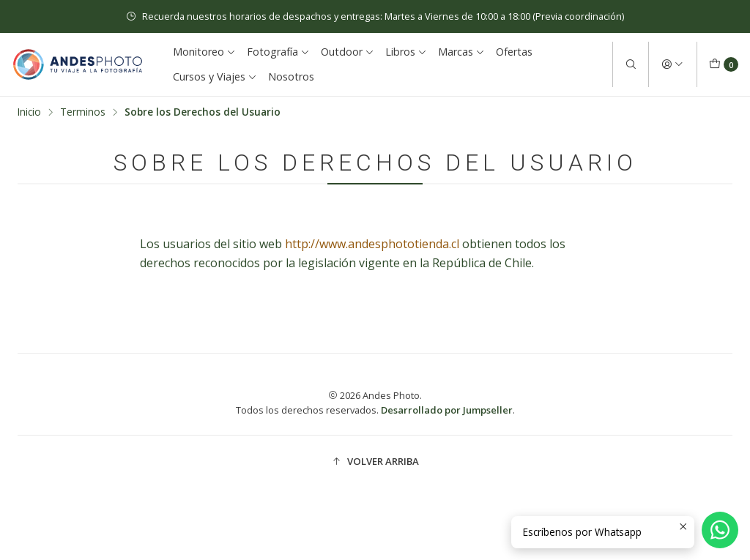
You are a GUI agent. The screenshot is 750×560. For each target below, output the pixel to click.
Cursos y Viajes (215, 76)
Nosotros (291, 76)
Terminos (83, 112)
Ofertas (514, 52)
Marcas (461, 52)
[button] (375, 462)
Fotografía (278, 52)
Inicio (29, 112)
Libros (406, 52)
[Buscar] (631, 64)
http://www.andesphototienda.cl (372, 244)
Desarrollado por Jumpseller (447, 410)
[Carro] (724, 64)
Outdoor (348, 52)
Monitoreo (204, 52)
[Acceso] (672, 64)
